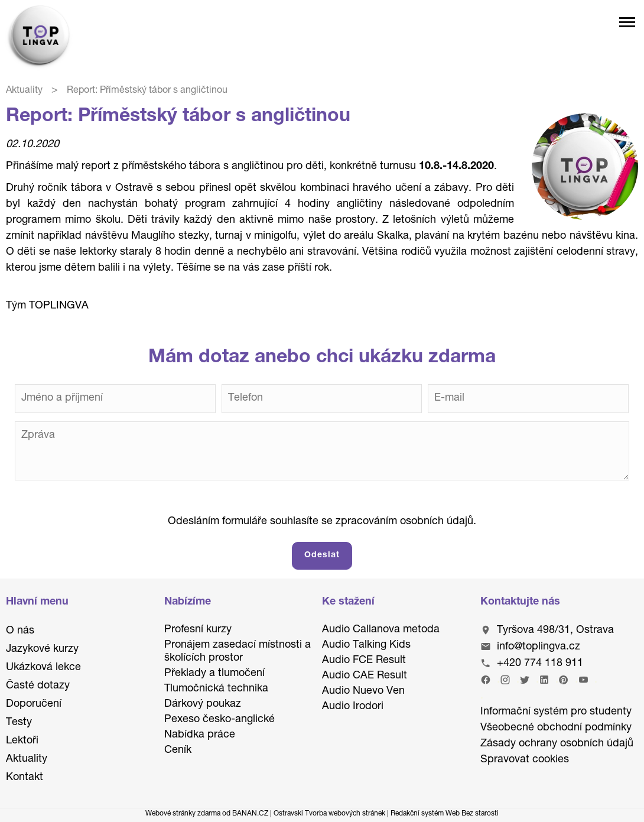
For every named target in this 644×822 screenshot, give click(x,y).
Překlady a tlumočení (214, 674)
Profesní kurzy (198, 630)
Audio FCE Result (364, 661)
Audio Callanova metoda (381, 630)
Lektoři (22, 741)
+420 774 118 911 (540, 664)
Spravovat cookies (525, 760)
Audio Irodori (353, 707)
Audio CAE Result (365, 676)
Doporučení (34, 704)
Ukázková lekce (43, 668)
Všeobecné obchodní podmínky (556, 728)
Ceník (178, 750)
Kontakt (25, 778)
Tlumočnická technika (216, 689)
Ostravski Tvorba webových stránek (329, 814)
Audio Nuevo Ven (363, 691)
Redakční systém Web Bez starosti (445, 814)
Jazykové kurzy (42, 649)
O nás (20, 631)
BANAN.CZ (250, 814)
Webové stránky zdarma (183, 814)
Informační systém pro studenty (556, 712)
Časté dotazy (38, 686)
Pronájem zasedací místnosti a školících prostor (238, 652)
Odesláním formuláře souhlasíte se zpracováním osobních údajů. (322, 522)
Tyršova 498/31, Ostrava (555, 631)
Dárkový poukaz (203, 704)
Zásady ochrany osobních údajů (557, 744)
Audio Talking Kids (366, 645)
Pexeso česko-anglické (219, 720)
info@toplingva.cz (539, 647)
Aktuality (24, 91)
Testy (19, 723)
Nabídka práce (200, 735)
